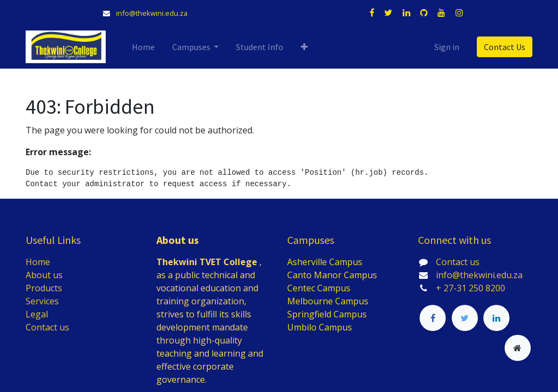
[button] (304, 47)
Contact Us (505, 47)
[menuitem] (143, 47)
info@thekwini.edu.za (152, 13)
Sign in (447, 47)
